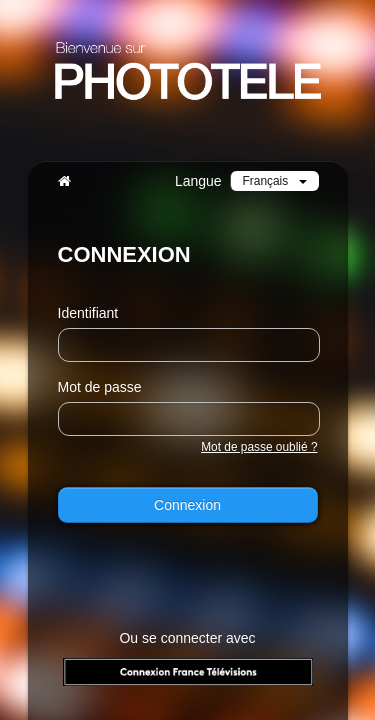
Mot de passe (100, 387)
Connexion (187, 505)
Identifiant (88, 313)
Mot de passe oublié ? (259, 447)
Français (275, 181)
